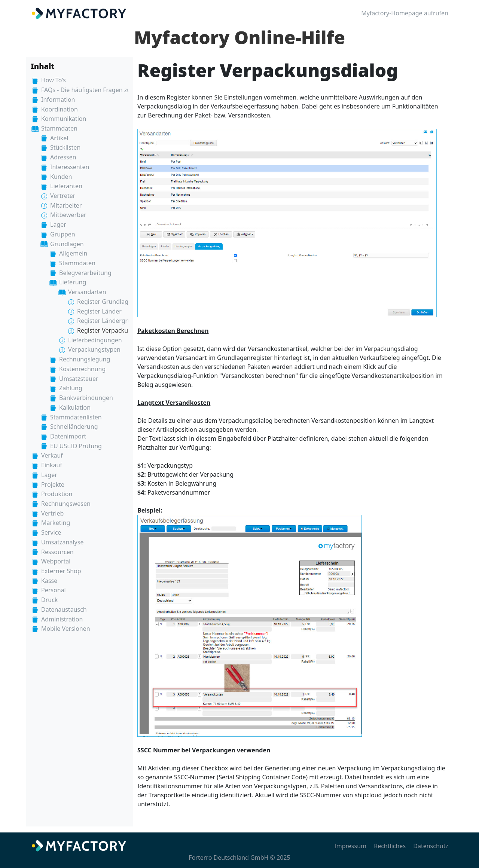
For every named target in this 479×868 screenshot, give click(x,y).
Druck (49, 600)
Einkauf (52, 465)
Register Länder (99, 311)
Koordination (60, 109)
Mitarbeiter (66, 205)
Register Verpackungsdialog (116, 330)
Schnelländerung (74, 427)
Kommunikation (64, 119)
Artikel (59, 138)
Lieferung (73, 282)
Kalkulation (75, 407)
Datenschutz (431, 846)
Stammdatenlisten (76, 417)
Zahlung (71, 388)
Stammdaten (59, 128)
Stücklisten (65, 147)
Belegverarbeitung (85, 273)
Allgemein (73, 253)
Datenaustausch (64, 609)
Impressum (350, 846)
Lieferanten (66, 186)
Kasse (49, 581)
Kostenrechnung (82, 369)
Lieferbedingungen (95, 340)
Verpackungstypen (94, 349)
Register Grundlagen (106, 302)
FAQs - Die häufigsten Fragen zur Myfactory (102, 90)
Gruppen (63, 234)
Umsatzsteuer (79, 379)
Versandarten (87, 292)
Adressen (63, 157)
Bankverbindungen (86, 398)
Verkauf (52, 455)
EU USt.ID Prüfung (76, 446)
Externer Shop (61, 571)
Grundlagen (67, 244)
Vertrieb (52, 513)
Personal (54, 590)
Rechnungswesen (66, 504)
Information (58, 100)
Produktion (57, 494)
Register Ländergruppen (112, 321)
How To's (54, 80)
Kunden (61, 177)
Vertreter (63, 196)
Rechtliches (390, 846)
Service (51, 532)
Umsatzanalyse (62, 542)
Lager (58, 224)
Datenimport (68, 436)
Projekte (53, 485)
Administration (62, 619)
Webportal (56, 561)
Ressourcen (57, 552)
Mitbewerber (68, 215)
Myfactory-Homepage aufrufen (405, 13)
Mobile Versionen (66, 629)
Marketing (56, 523)
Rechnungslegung (85, 359)
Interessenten (70, 167)
